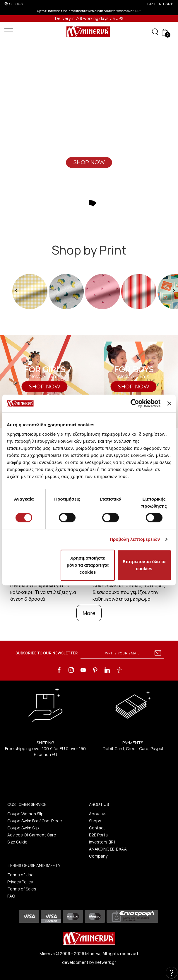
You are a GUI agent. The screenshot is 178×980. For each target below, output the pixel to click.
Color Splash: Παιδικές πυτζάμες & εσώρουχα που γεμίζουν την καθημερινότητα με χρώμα (129, 592)
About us (98, 814)
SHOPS (16, 4)
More (89, 613)
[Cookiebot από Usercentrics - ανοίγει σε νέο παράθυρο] (135, 403)
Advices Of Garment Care (32, 835)
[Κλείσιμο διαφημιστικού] (169, 403)
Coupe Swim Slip (23, 828)
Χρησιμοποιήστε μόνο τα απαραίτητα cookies (88, 565)
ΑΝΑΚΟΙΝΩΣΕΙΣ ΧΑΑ (108, 849)
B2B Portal (99, 835)
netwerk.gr (105, 962)
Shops (95, 821)
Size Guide (17, 842)
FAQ (11, 896)
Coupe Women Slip (25, 814)
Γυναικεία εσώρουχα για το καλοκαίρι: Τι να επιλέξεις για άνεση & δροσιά (43, 592)
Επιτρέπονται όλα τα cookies (144, 565)
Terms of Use (20, 875)
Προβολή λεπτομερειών (135, 539)
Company (98, 856)
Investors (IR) (102, 842)
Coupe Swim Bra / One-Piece (35, 821)
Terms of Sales (22, 889)
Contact (97, 828)
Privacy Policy (20, 882)
